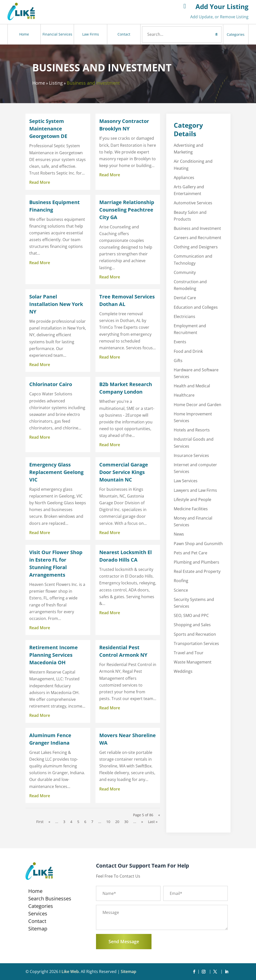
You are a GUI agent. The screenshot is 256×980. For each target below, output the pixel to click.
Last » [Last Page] (153, 822)
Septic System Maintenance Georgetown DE (48, 129)
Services (38, 914)
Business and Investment (93, 83)
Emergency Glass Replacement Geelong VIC (56, 472)
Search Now (207, 34)
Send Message (124, 941)
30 (126, 822)
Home (24, 34)
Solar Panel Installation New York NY (56, 304)
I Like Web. (69, 971)
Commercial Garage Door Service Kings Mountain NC (124, 472)
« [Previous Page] (49, 822)
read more (40, 182)
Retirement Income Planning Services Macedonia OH (53, 655)
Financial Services (57, 34)
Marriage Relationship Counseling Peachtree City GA (127, 210)
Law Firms (91, 34)
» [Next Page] (142, 822)
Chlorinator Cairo (51, 384)
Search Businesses (50, 899)
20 (117, 822)
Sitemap (38, 929)
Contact (124, 34)
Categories (236, 34)
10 (108, 822)
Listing (56, 83)
